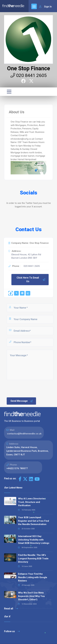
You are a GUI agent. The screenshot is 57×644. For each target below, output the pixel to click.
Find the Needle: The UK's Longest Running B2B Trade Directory (33, 558)
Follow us (12, 631)
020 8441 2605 (29, 75)
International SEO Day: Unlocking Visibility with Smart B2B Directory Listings (34, 540)
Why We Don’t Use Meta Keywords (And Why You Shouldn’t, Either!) (31, 596)
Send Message (22, 401)
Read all (11, 609)
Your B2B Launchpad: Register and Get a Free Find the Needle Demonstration (34, 521)
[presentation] (29, 388)
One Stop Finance (28, 68)
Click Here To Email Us (31, 280)
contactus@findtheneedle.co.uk (24, 434)
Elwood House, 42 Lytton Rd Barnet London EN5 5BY (26, 256)
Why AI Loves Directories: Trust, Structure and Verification (32, 502)
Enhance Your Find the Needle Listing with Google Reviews (33, 577)
